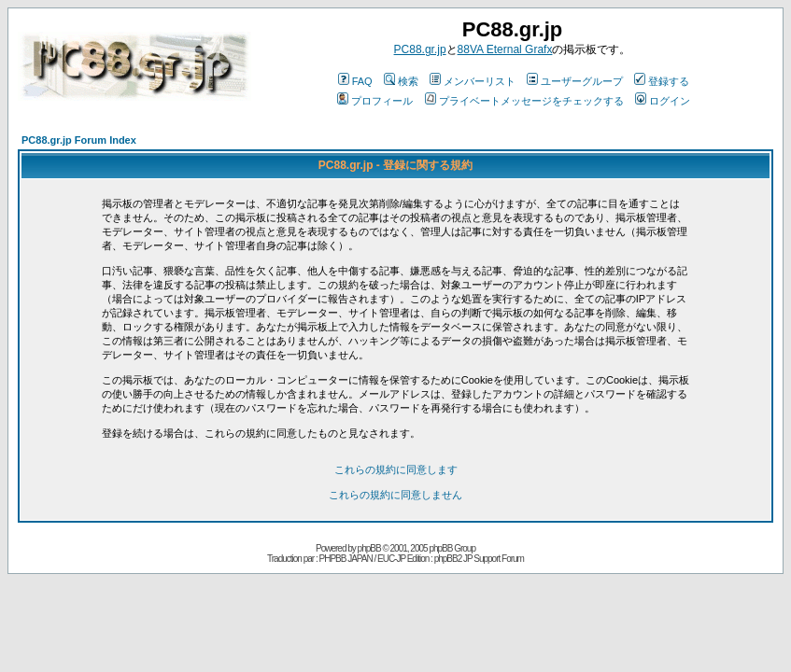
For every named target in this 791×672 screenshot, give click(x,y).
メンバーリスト (473, 81)
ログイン (663, 101)
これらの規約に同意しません (395, 495)
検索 (401, 81)
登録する (662, 81)
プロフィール (375, 101)
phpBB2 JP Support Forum (479, 559)
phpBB (369, 548)
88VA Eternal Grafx (505, 49)
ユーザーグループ (575, 81)
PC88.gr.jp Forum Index (79, 140)
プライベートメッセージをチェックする (524, 101)
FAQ (355, 81)
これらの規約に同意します (396, 469)
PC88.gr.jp (420, 49)
